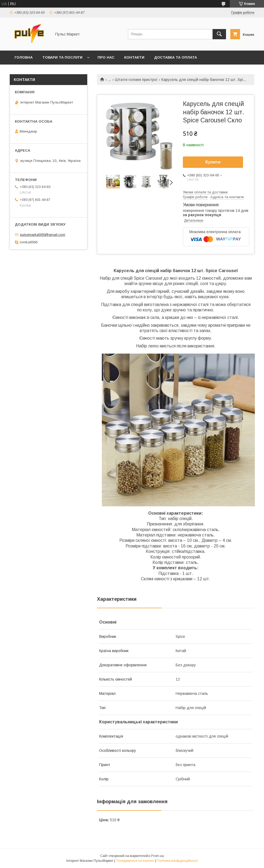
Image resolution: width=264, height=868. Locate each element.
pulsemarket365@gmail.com (43, 235)
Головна (24, 57)
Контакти (134, 57)
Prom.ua (157, 856)
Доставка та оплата (176, 57)
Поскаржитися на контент (135, 861)
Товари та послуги (62, 57)
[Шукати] (219, 34)
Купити (213, 162)
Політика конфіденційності (177, 861)
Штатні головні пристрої (136, 80)
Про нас (106, 57)
